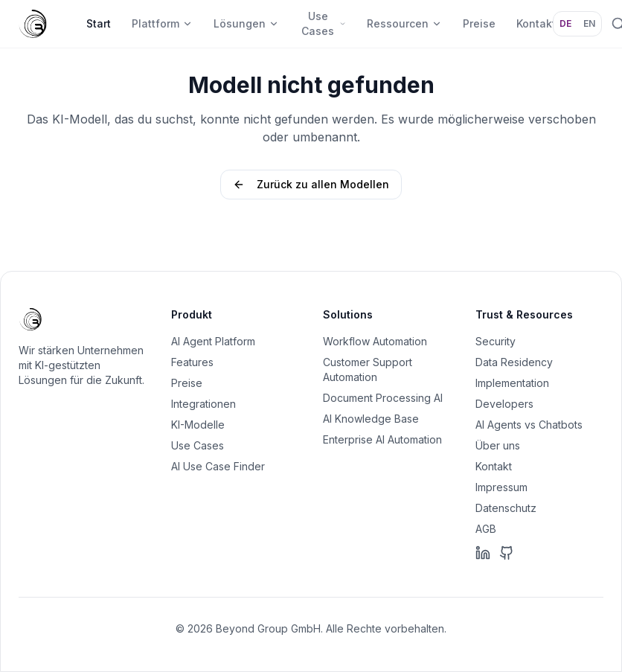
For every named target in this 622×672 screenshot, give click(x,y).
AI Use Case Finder (218, 466)
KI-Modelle (198, 425)
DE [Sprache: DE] (565, 23)
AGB (486, 529)
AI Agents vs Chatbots (529, 425)
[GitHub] (507, 553)
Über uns (498, 445)
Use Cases (324, 23)
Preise (479, 23)
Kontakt (494, 466)
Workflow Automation (375, 341)
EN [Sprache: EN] (589, 23)
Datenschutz (506, 508)
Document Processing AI (383, 398)
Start (99, 23)
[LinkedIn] (483, 553)
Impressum (501, 487)
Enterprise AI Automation (382, 439)
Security (496, 341)
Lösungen (246, 23)
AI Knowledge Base (371, 419)
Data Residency (514, 362)
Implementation (512, 383)
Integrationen (203, 404)
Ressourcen (404, 23)
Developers (504, 404)
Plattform (162, 23)
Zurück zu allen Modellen (311, 184)
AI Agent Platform (213, 341)
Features (192, 362)
